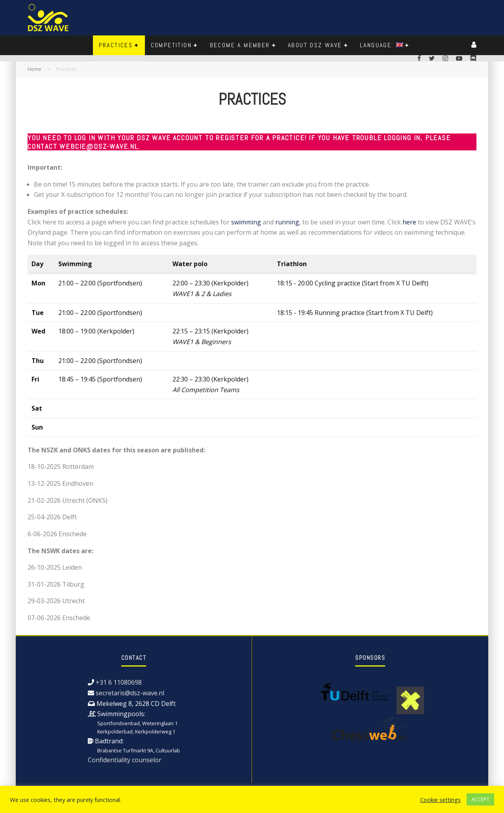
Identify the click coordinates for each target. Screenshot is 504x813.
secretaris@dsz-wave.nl (130, 693)
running (287, 222)
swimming (246, 222)
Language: (382, 45)
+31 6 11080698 (119, 682)
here (409, 222)
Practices (116, 45)
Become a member (240, 45)
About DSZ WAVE (315, 45)
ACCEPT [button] (480, 799)
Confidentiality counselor (125, 760)
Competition (171, 45)
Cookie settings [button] (440, 800)
